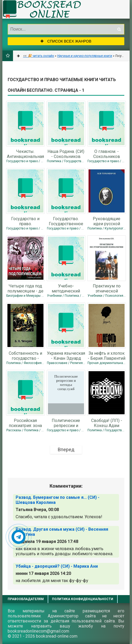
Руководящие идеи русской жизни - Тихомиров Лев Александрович (107, 221)
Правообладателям (26, 599)
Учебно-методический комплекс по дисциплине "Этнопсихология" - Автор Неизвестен (66, 288)
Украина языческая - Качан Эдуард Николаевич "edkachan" (66, 356)
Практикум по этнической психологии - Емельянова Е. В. (107, 288)
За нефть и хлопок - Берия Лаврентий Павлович (107, 356)
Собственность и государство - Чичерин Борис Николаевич (25, 356)
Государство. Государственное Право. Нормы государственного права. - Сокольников (66, 221)
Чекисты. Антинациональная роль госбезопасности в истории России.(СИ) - (25, 154)
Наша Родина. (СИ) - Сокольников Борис (66, 154)
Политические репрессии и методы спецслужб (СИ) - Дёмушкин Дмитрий (66, 423)
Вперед (66, 449)
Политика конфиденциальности (83, 599)
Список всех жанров (66, 41)
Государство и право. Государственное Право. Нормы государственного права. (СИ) (25, 221)
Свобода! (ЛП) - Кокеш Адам (107, 423)
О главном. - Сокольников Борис (107, 154)
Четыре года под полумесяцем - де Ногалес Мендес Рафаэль (25, 288)
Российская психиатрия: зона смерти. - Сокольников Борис (25, 423)
